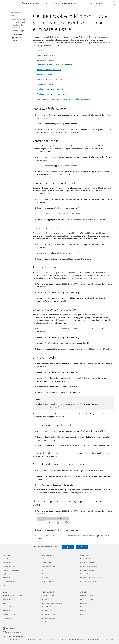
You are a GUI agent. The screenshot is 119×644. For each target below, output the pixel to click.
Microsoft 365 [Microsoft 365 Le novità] (7, 577)
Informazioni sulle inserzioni (77, 640)
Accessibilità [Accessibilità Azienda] (84, 614)
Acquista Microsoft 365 (70, 3)
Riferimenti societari (16, 640)
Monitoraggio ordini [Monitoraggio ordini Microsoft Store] (47, 574)
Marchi (64, 640)
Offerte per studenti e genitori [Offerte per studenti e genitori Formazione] (89, 581)
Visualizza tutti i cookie (46, 55)
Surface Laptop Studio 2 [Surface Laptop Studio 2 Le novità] (9, 566)
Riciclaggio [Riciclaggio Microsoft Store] (45, 577)
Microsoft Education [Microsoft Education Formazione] (86, 559)
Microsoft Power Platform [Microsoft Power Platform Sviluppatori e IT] (49, 614)
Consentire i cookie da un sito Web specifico (54, 65)
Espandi (54, 3)
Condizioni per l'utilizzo (53, 640)
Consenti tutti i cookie (45, 60)
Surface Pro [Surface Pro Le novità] (6, 559)
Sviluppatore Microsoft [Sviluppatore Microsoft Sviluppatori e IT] (48, 596)
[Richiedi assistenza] (108, 3)
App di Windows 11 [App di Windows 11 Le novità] (8, 585)
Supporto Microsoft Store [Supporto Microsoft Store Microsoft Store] (49, 566)
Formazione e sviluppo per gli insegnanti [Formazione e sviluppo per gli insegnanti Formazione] (92, 577)
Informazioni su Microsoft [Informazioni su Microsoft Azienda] (87, 599)
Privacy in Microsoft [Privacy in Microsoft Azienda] (86, 607)
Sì (68, 547)
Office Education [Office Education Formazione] (85, 574)
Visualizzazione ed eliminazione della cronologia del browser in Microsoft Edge (19, 25)
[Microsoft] (11, 3)
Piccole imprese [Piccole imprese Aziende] (7, 622)
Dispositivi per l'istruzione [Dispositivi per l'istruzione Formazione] (88, 563)
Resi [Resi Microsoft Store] (43, 570)
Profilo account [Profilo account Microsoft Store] (46, 559)
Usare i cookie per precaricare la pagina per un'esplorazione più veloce (65, 99)
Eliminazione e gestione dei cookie (17, 37)
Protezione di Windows (15, 14)
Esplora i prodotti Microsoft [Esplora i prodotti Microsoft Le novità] (11, 581)
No (82, 547)
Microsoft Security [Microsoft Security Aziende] (8, 599)
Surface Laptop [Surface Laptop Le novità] (7, 563)
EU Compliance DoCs (94, 640)
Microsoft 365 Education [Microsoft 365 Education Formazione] (87, 570)
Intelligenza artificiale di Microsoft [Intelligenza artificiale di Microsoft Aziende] (12, 596)
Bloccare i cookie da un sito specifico (51, 79)
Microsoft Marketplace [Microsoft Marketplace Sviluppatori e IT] (48, 611)
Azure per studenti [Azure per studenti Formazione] (86, 585)
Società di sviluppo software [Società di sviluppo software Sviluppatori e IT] (49, 618)
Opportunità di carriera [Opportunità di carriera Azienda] (87, 596)
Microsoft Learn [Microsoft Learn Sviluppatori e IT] (46, 599)
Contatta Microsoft (30, 640)
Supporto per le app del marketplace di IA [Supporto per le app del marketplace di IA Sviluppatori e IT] (53, 603)
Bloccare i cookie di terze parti (49, 70)
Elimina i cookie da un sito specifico (51, 89)
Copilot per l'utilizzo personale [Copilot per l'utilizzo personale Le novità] (11, 574)
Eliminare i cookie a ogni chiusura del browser (55, 94)
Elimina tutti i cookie (45, 84)
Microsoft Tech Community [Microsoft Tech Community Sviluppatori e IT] (49, 607)
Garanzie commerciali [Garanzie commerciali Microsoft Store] (48, 581)
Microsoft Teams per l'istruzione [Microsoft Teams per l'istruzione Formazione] (89, 566)
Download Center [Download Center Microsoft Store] (46, 563)
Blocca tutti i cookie (44, 74)
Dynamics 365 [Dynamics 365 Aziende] (7, 607)
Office (47, 3)
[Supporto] (26, 3)
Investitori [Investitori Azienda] (83, 611)
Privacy (41, 640)
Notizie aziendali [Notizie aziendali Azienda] (85, 603)
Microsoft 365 (37, 3)
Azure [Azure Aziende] (4, 603)
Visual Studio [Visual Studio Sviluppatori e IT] (45, 622)
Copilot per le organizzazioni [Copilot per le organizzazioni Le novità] (11, 570)
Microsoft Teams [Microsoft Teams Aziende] (7, 618)
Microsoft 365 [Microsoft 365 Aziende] (7, 611)
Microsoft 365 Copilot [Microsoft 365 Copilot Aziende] (9, 614)
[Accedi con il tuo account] (113, 3)
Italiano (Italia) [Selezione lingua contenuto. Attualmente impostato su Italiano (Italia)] (10, 628)
